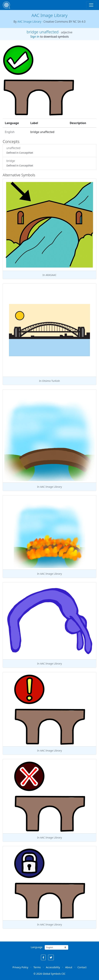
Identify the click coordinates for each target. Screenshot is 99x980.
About (69, 967)
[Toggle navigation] (91, 5)
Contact (82, 967)
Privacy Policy (20, 967)
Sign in (35, 37)
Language (37, 947)
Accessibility (53, 967)
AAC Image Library (49, 15)
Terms (37, 967)
